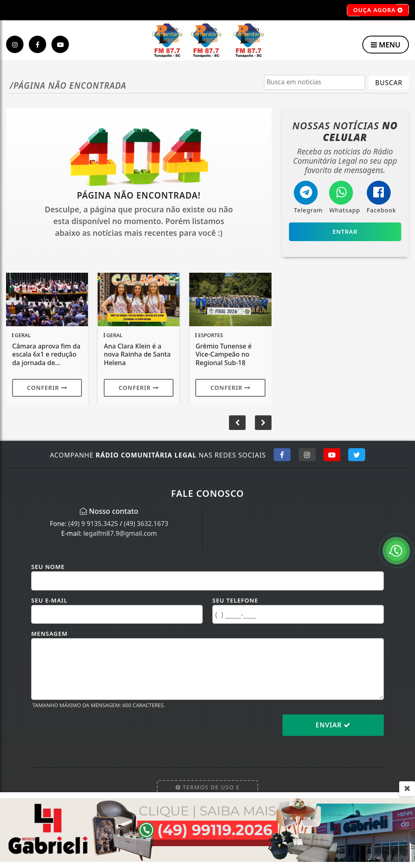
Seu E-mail (49, 600)
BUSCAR (389, 83)
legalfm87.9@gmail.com (120, 533)
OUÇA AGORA (378, 10)
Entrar (345, 232)
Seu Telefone (235, 600)
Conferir (47, 388)
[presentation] (93, 731)
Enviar (333, 725)
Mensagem (49, 634)
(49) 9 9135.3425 (93, 524)
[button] (263, 423)
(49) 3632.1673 (146, 524)
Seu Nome (48, 567)
